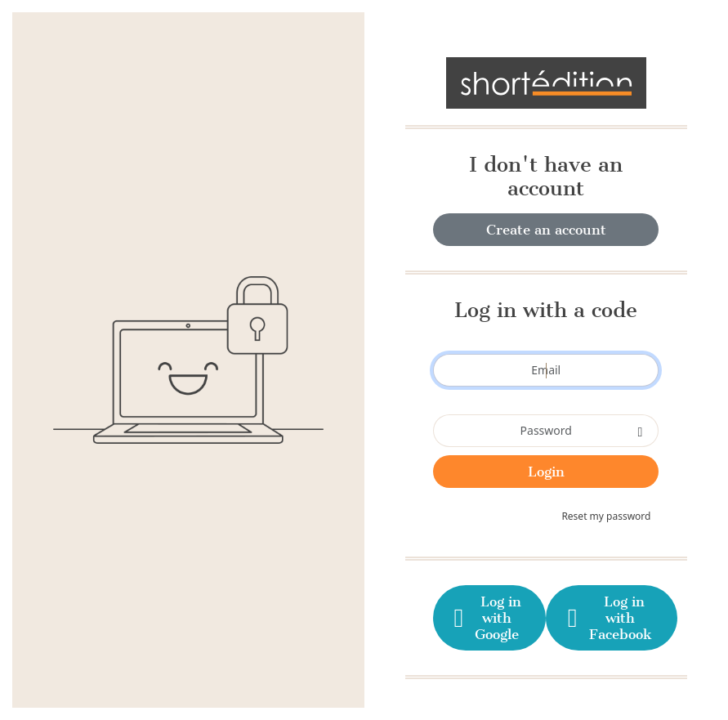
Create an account (546, 230)
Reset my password (606, 516)
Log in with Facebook (607, 618)
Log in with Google (486, 618)
